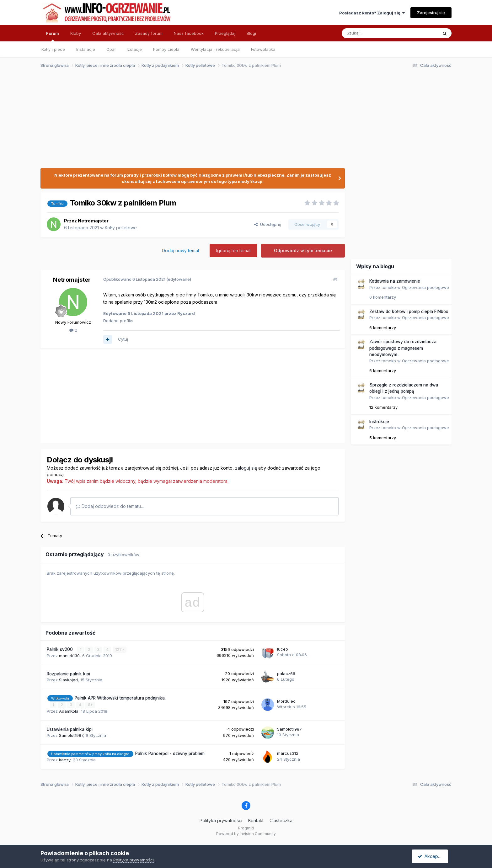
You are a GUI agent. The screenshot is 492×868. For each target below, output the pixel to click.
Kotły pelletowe (121, 228)
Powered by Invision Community (246, 834)
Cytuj (123, 339)
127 (120, 650)
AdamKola (69, 711)
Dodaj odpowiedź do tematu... (110, 506)
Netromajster (93, 221)
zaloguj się (246, 468)
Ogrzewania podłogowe (425, 287)
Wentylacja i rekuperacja (215, 49)
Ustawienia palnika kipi (70, 729)
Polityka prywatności (221, 820)
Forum (53, 36)
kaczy (65, 760)
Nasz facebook (189, 33)
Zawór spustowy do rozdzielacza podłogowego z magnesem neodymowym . (403, 348)
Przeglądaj (225, 33)
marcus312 (288, 753)
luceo (283, 649)
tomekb (389, 287)
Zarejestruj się (431, 13)
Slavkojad (68, 680)
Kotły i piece (53, 49)
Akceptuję (431, 856)
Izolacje (134, 49)
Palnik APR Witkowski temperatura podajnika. (120, 698)
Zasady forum (149, 33)
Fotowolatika (263, 49)
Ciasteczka (281, 820)
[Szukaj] (374, 33)
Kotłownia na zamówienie (395, 281)
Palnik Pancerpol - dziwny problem (170, 753)
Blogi (251, 33)
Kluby (76, 33)
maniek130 (69, 656)
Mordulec (286, 701)
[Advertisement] (243, 122)
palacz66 (286, 674)
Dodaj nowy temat (181, 250)
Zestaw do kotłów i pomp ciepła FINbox (409, 312)
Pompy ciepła (166, 49)
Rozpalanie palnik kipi (68, 674)
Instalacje (86, 49)
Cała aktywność (108, 33)
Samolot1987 (71, 735)
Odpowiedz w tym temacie (303, 250)
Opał (111, 49)
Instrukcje (379, 422)
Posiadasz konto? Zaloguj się (372, 13)
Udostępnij (267, 224)
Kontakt (256, 820)
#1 (335, 279)
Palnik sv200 (60, 649)
